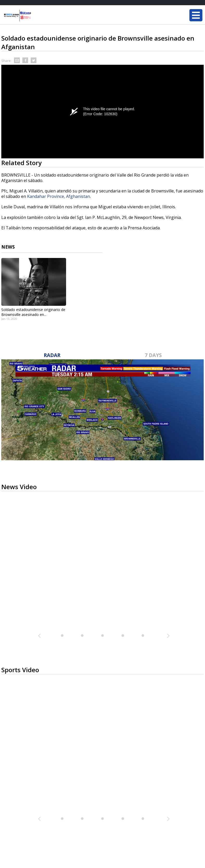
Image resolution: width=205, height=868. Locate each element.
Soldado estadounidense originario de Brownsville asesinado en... (33, 312)
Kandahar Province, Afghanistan (59, 196)
